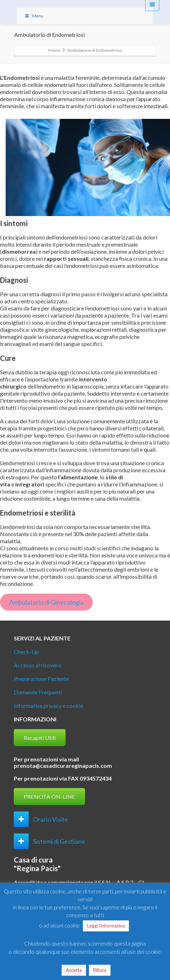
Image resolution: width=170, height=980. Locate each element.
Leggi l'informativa (106, 926)
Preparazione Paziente (41, 679)
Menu (34, 16)
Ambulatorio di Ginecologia (46, 602)
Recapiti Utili (40, 737)
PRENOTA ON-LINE (49, 796)
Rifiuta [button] (100, 970)
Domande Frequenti (38, 692)
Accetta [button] (74, 970)
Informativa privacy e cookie (49, 706)
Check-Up (26, 652)
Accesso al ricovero (38, 665)
